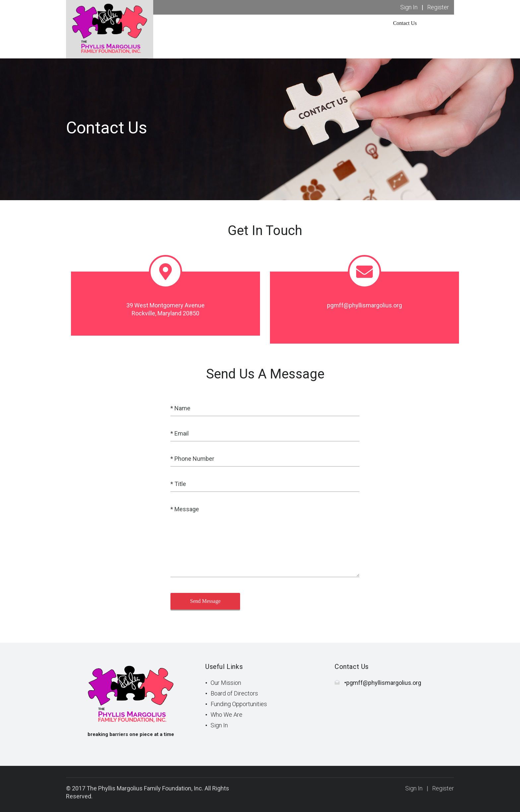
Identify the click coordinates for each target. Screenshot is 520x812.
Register (438, 7)
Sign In (409, 7)
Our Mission (226, 683)
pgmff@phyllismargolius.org (384, 683)
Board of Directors (234, 693)
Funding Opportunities (239, 704)
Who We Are (227, 715)
